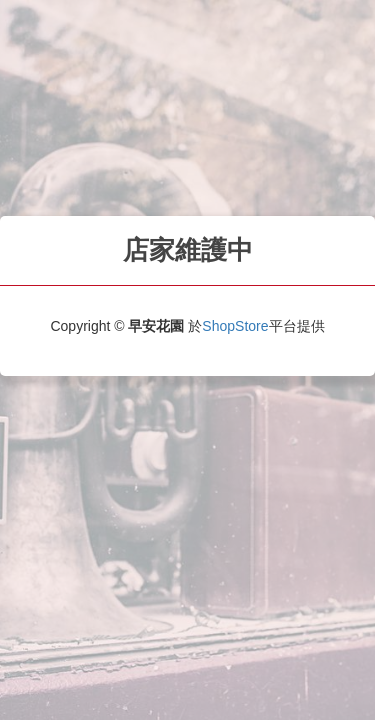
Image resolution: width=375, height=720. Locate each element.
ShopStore (235, 326)
